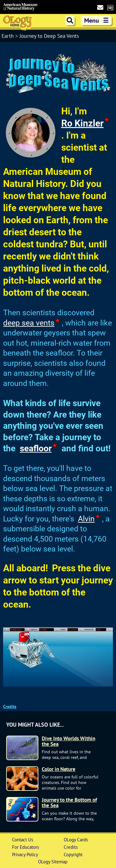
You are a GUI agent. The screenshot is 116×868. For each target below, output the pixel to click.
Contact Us (23, 840)
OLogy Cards (76, 840)
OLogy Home (18, 22)
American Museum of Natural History (20, 7)
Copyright (73, 855)
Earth (8, 36)
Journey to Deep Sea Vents (49, 36)
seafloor (36, 448)
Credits (10, 706)
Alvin (86, 519)
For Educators (26, 847)
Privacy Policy (25, 855)
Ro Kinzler (82, 123)
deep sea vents (29, 323)
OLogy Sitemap (53, 862)
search (70, 20)
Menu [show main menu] (97, 20)
